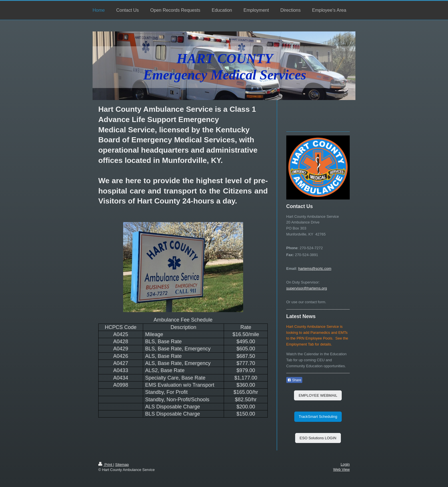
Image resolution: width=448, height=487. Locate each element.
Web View (341, 469)
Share (294, 380)
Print (106, 465)
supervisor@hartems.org (307, 288)
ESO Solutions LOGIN (318, 438)
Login (345, 464)
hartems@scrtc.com (315, 269)
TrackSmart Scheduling (318, 417)
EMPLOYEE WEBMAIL (318, 395)
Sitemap (122, 465)
